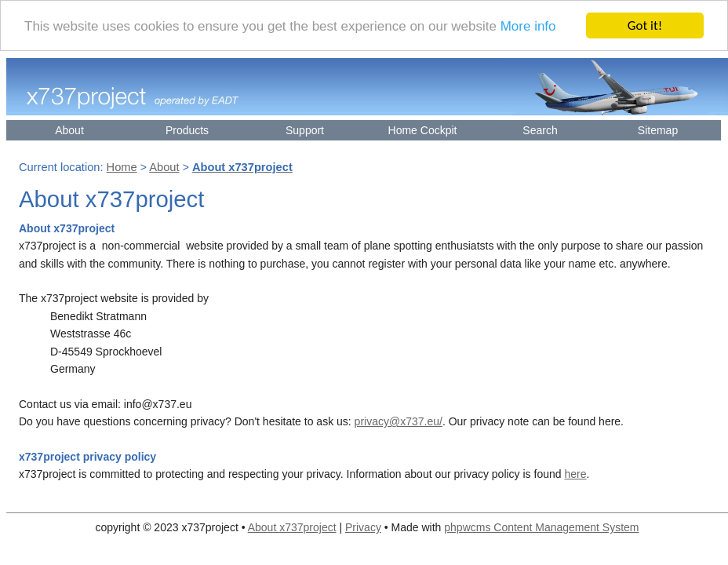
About (69, 130)
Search (540, 130)
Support (305, 130)
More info (528, 26)
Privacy (363, 527)
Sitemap (658, 130)
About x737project (292, 527)
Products (187, 130)
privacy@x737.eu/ (399, 421)
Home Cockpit (423, 130)
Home (122, 167)
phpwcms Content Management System (541, 527)
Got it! (645, 26)
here (575, 474)
